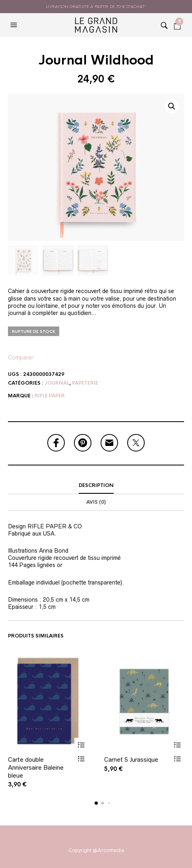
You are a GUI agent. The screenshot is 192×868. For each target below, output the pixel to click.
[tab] (96, 486)
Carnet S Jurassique (131, 759)
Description (96, 485)
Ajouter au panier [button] (81, 745)
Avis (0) (96, 502)
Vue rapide (81, 759)
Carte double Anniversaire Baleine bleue (36, 767)
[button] (15, 25)
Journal (57, 383)
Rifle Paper (50, 396)
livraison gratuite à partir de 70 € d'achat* (96, 7)
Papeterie (85, 383)
